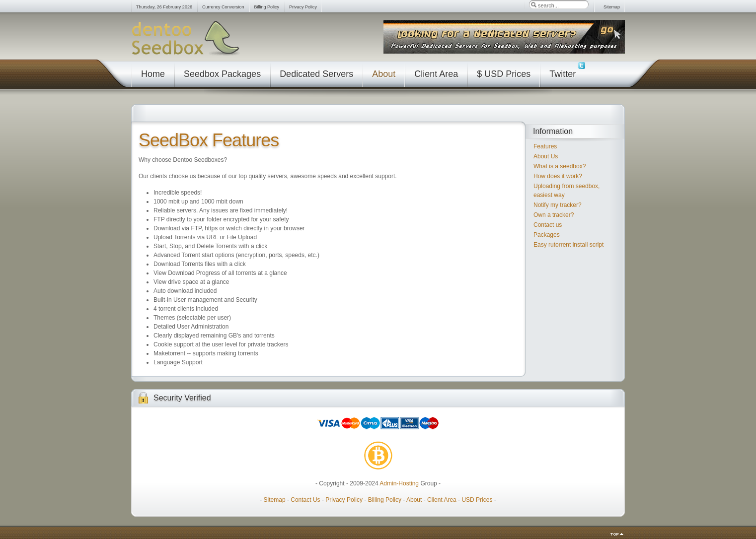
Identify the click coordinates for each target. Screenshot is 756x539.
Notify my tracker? (558, 205)
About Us (546, 156)
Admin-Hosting (399, 483)
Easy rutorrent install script (568, 245)
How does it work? (558, 176)
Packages (547, 235)
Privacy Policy (344, 500)
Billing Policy (385, 500)
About (414, 500)
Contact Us (305, 500)
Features (545, 146)
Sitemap (275, 500)
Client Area (442, 500)
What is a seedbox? (560, 166)
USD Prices (477, 500)
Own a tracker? (554, 215)
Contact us (548, 225)
